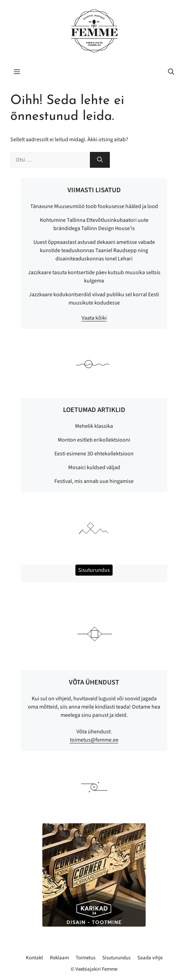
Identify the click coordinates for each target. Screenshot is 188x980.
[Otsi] (100, 160)
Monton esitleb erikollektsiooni (94, 440)
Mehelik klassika (94, 426)
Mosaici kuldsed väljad (94, 467)
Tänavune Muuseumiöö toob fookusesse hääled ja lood (94, 206)
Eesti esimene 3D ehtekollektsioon (94, 454)
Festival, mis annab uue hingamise (94, 481)
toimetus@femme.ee (94, 740)
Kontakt (34, 958)
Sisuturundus (116, 958)
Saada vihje (150, 958)
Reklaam (59, 958)
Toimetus (86, 958)
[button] (171, 72)
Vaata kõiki (94, 318)
